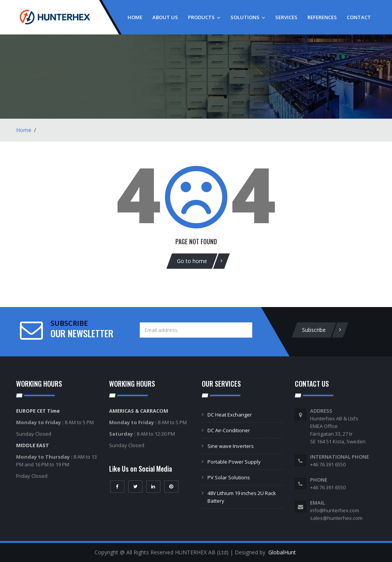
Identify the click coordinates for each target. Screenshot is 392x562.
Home (135, 17)
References (322, 17)
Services (286, 17)
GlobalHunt (282, 552)
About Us (165, 17)
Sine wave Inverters (231, 446)
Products (204, 17)
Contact (359, 17)
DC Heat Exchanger (230, 415)
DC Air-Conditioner (229, 430)
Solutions (248, 17)
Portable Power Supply (234, 462)
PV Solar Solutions (229, 477)
